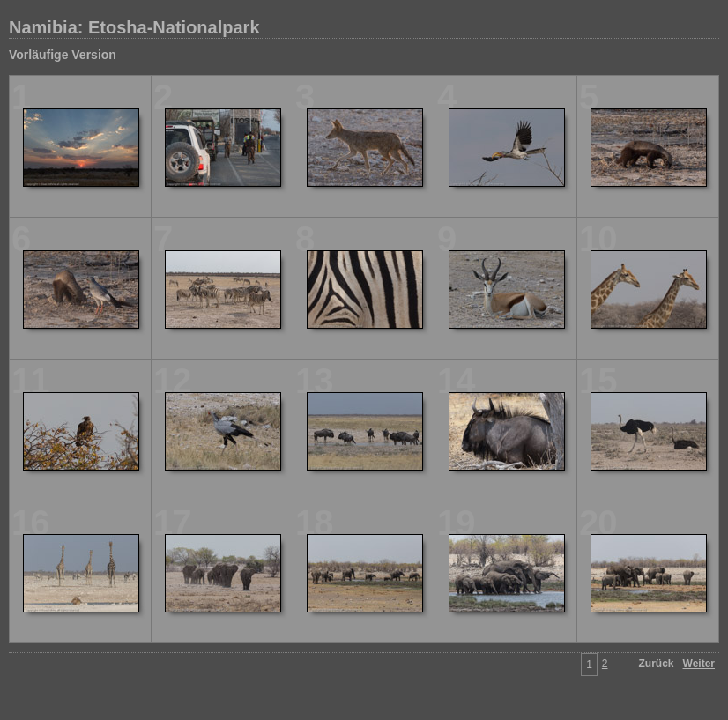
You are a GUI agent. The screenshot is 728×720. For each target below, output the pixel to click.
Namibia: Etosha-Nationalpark (134, 27)
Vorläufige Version (63, 55)
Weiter (699, 664)
